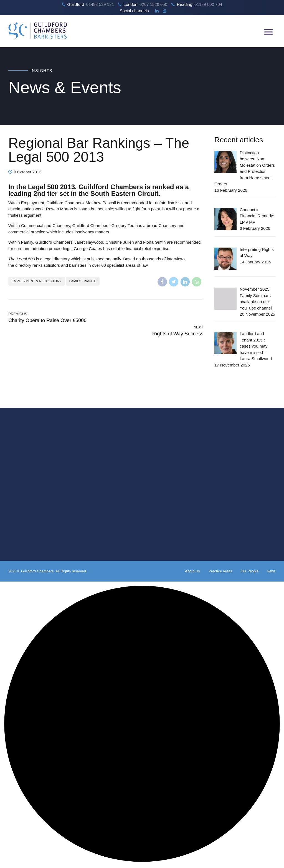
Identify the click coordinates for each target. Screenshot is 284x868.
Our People (249, 571)
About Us (192, 571)
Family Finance (83, 281)
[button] (142, 725)
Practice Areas (220, 571)
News (271, 571)
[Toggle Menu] (268, 32)
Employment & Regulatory (37, 281)
